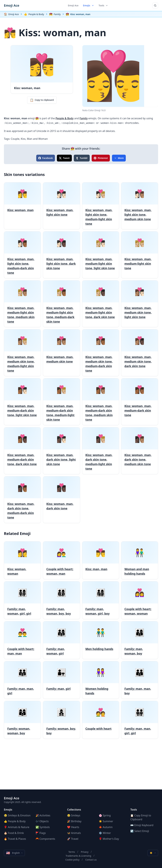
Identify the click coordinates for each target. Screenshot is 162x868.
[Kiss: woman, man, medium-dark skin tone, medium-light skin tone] (61, 402)
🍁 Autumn (106, 827)
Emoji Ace (12, 5)
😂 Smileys (74, 815)
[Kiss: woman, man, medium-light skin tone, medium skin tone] (22, 304)
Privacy (85, 852)
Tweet (64, 158)
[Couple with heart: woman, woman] (140, 600)
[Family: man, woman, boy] (140, 640)
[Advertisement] (81, 767)
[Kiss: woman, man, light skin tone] (61, 206)
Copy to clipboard (42, 100)
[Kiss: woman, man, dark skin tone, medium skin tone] (140, 451)
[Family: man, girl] (61, 680)
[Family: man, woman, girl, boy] (101, 600)
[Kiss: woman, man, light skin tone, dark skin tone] (61, 255)
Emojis (89, 5)
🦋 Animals (74, 833)
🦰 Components (45, 839)
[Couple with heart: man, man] (22, 640)
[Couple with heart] (101, 720)
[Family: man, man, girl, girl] (140, 720)
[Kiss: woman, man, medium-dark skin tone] (140, 402)
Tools (103, 5)
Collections (74, 810)
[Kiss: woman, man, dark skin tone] (61, 500)
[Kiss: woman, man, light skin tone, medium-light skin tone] (101, 206)
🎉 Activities (43, 815)
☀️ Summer (106, 821)
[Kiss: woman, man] (22, 206)
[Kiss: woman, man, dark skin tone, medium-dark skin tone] (22, 500)
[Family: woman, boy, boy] (61, 720)
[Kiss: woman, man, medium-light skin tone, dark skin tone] (101, 304)
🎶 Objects (42, 821)
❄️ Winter (105, 833)
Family (84, 118)
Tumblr (82, 158)
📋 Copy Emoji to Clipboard (141, 817)
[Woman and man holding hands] (140, 560)
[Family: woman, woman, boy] (22, 720)
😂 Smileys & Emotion (17, 815)
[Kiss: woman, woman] (22, 560)
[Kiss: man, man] (101, 560)
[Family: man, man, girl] (22, 680)
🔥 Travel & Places (15, 839)
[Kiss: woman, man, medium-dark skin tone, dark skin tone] (22, 451)
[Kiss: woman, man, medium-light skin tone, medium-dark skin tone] (61, 304)
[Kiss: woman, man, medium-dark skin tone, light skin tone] (22, 402)
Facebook (46, 158)
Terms (72, 852)
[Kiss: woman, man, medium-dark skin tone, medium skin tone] (101, 402)
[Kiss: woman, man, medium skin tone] (61, 353)
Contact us (91, 860)
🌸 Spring (105, 815)
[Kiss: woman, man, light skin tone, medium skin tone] (140, 206)
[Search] (155, 6)
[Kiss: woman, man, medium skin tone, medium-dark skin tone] (101, 353)
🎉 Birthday (74, 821)
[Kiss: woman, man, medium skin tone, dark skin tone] (140, 353)
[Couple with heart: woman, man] (61, 560)
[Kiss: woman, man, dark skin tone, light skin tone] (61, 451)
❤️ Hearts (73, 827)
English (14, 853)
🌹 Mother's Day (109, 839)
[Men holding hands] (101, 640)
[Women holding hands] (101, 680)
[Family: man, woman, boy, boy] (61, 600)
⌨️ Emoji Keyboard (142, 825)
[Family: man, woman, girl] (61, 640)
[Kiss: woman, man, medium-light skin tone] (140, 255)
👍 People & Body (15, 821)
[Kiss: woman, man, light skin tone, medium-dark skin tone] (22, 255)
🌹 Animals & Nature (17, 827)
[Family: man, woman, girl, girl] (22, 600)
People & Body (65, 118)
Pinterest (101, 158)
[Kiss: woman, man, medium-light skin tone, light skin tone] (101, 255)
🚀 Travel (73, 839)
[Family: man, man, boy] (140, 680)
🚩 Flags (41, 833)
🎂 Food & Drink (14, 833)
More (119, 158)
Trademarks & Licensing (78, 856)
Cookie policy (72, 860)
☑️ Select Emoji (140, 831)
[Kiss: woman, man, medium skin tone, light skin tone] (140, 304)
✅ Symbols (43, 827)
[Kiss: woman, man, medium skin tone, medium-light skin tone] (22, 353)
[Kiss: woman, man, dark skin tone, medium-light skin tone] (101, 451)
